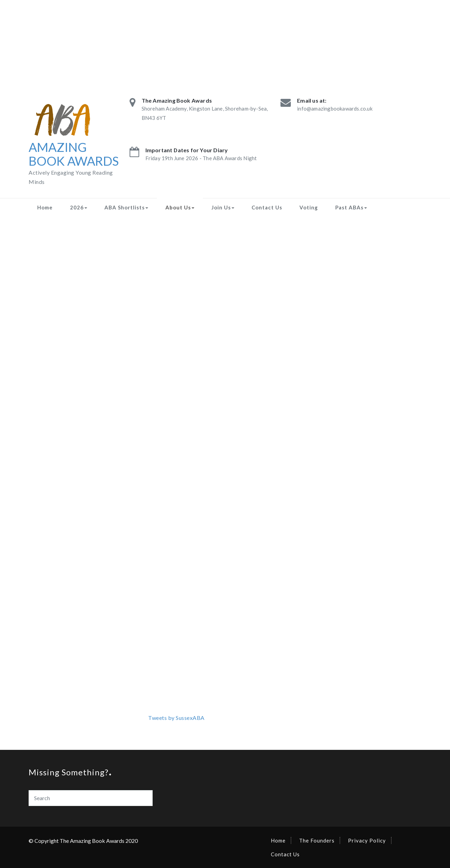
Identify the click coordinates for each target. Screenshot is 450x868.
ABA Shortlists (126, 207)
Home (45, 207)
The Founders (317, 840)
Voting (309, 207)
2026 (79, 207)
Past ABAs (351, 207)
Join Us (223, 207)
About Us (180, 207)
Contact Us (267, 207)
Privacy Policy (367, 840)
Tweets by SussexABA (176, 718)
